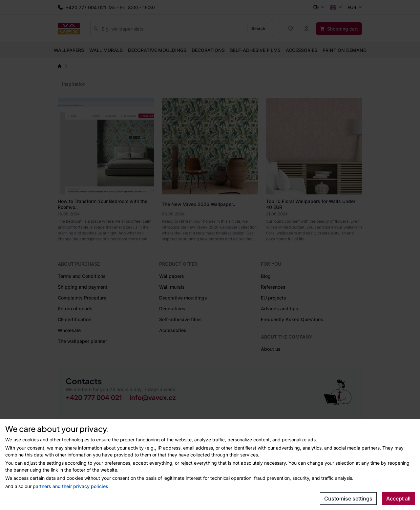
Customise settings (348, 499)
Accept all (398, 499)
